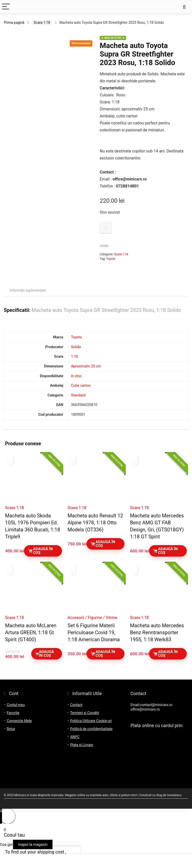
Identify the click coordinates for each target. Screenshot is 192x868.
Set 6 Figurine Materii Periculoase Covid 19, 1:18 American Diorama (94, 632)
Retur (11, 729)
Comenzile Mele (19, 721)
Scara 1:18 (42, 23)
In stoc (76, 376)
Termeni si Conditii (85, 713)
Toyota (110, 259)
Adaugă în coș (40, 551)
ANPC (75, 737)
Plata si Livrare (82, 745)
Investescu (174, 795)
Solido (104, 246)
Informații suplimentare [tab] (28, 290)
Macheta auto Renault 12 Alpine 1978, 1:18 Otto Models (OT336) (95, 523)
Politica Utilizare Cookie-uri (91, 721)
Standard (78, 395)
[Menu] (6, 7)
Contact (76, 705)
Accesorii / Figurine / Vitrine (92, 618)
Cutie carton (81, 386)
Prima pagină (14, 23)
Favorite (13, 713)
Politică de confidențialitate (91, 729)
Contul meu (16, 705)
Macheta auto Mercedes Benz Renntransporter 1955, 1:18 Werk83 (157, 632)
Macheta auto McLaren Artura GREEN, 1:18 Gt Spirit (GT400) (31, 632)
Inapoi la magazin (33, 844)
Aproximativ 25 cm (86, 366)
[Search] (184, 7)
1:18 (74, 357)
